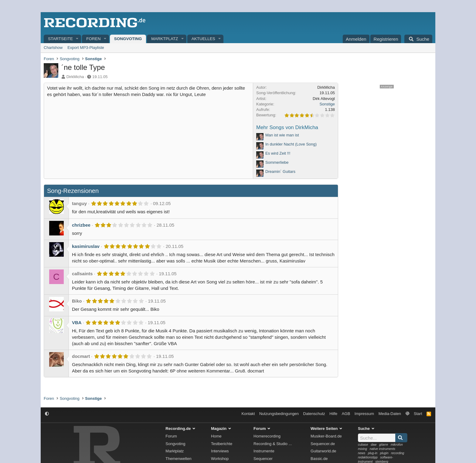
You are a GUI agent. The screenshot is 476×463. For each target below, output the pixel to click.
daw (374, 445)
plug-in (373, 453)
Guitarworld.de (323, 451)
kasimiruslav (86, 246)
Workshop (220, 459)
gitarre (384, 445)
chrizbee (81, 225)
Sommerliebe (277, 162)
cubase (363, 445)
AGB (346, 414)
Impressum (364, 414)
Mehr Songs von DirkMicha (287, 127)
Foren (93, 39)
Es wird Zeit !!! (278, 153)
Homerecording (267, 436)
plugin (384, 453)
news (362, 453)
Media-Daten (390, 414)
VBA (77, 322)
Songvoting (128, 39)
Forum (171, 436)
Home (216, 436)
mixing (362, 449)
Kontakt (248, 414)
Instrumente (264, 451)
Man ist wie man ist (282, 135)
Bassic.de (319, 459)
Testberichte (222, 444)
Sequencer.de (323, 444)
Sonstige (327, 104)
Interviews (220, 451)
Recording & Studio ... (273, 444)
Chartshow (53, 48)
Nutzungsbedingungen (279, 414)
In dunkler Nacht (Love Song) (291, 144)
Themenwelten (178, 459)
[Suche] (418, 39)
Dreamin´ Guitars (280, 171)
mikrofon (397, 445)
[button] (77, 39)
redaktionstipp (368, 457)
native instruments (382, 449)
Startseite (60, 39)
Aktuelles (203, 39)
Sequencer (263, 459)
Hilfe (333, 414)
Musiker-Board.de (326, 436)
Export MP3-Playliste (86, 48)
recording (398, 453)
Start (418, 414)
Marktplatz (165, 39)
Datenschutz (314, 414)
